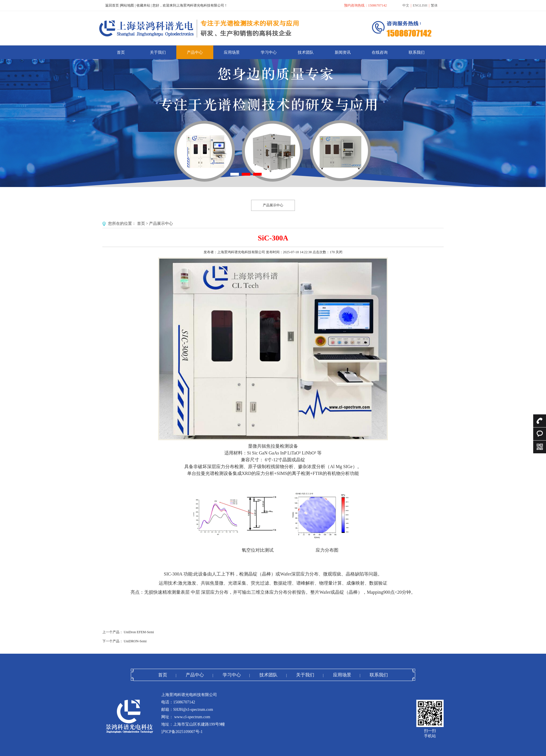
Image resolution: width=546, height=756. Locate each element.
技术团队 (268, 675)
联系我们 (379, 675)
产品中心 (195, 675)
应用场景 (342, 675)
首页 (141, 224)
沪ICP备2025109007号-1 (182, 732)
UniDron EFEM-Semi (139, 632)
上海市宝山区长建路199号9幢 (199, 724)
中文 (406, 5)
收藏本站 (143, 5)
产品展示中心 (273, 205)
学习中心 (232, 675)
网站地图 (127, 5)
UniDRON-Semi (135, 641)
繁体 (434, 5)
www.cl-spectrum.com (192, 717)
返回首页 (112, 5)
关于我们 (305, 675)
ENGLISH (420, 5)
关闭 (339, 252)
